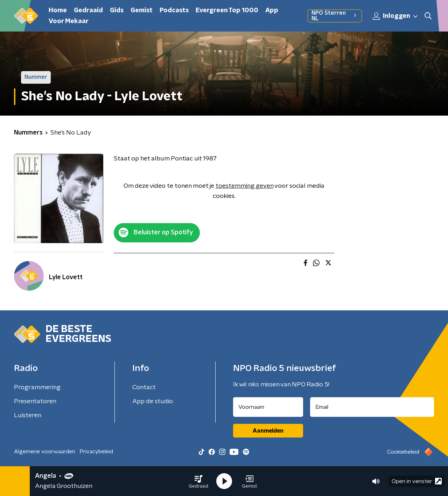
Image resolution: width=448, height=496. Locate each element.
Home (58, 11)
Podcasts (174, 11)
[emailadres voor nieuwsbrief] (372, 407)
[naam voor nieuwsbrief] (268, 407)
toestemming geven (244, 186)
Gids (117, 11)
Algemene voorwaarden (45, 452)
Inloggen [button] (395, 16)
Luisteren (28, 415)
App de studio (153, 401)
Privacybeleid (96, 452)
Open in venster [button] (417, 481)
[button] (198, 481)
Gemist (142, 11)
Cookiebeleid (403, 452)
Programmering (37, 387)
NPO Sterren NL (335, 16)
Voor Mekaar (69, 21)
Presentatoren (35, 401)
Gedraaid (88, 11)
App (272, 11)
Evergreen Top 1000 (227, 11)
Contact (144, 387)
